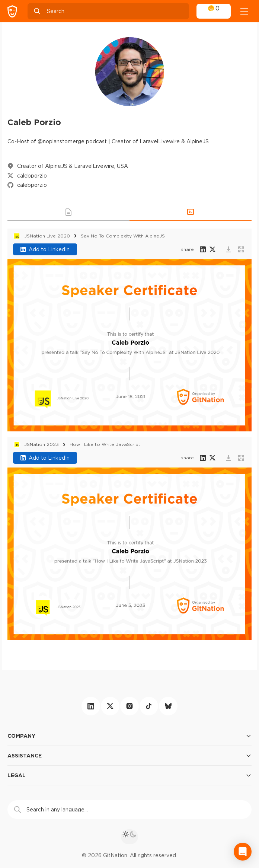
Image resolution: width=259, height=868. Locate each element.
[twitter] (110, 706)
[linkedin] (91, 706)
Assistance (129, 756)
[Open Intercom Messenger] (243, 852)
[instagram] (129, 706)
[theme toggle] (129, 837)
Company (129, 736)
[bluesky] (168, 706)
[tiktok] (149, 706)
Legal (129, 775)
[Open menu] (244, 11)
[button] (68, 212)
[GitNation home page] (12, 11)
